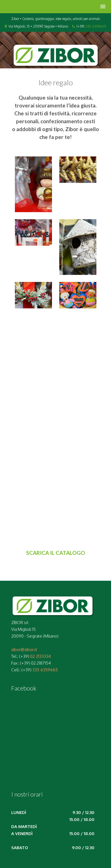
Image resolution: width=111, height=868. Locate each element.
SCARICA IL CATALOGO (56, 553)
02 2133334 (40, 656)
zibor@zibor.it (24, 650)
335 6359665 (96, 26)
